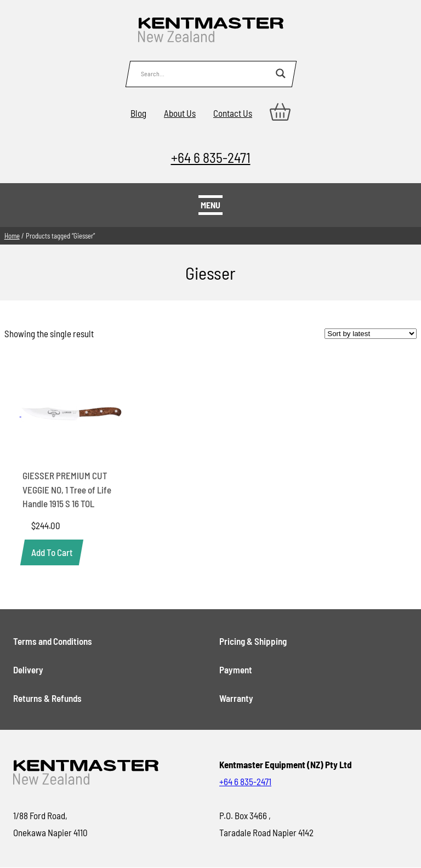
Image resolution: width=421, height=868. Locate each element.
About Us (180, 113)
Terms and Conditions (53, 641)
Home (12, 236)
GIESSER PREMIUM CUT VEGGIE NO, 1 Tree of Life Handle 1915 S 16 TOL (67, 489)
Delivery (28, 670)
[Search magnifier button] (281, 73)
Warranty (236, 698)
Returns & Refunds (47, 698)
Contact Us (233, 113)
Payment (236, 670)
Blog (138, 113)
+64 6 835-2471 (211, 157)
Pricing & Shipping (253, 641)
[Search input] (206, 73)
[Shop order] (371, 334)
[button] (52, 552)
